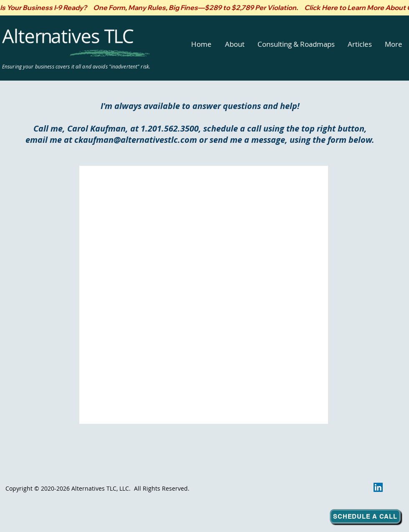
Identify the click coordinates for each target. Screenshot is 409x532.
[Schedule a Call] (365, 516)
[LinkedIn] (378, 487)
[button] (235, 44)
